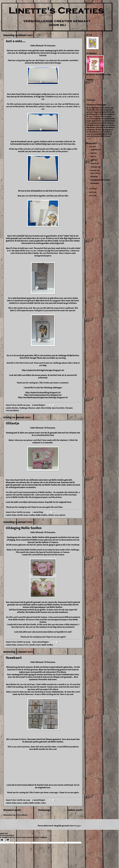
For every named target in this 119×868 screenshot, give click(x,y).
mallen (32, 515)
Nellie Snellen (42, 515)
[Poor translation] (7, 840)
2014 (91, 196)
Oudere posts (75, 810)
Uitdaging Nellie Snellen (24, 528)
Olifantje (12, 424)
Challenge (23, 408)
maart (93, 164)
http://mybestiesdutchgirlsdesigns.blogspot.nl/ (43, 370)
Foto (26, 645)
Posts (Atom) (22, 815)
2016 (91, 189)
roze (57, 515)
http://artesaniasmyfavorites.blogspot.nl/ (43, 395)
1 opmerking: (38, 512)
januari (94, 171)
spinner (62, 515)
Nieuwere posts (12, 810)
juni (92, 153)
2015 (91, 192)
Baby (14, 515)
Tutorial (9, 411)
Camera (20, 645)
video (44, 803)
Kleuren (31, 408)
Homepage (44, 810)
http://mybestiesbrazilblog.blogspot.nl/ (43, 393)
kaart (26, 515)
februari (94, 167)
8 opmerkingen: (39, 405)
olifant (51, 515)
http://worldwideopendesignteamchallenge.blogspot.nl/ (43, 398)
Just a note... (16, 41)
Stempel (69, 408)
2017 (91, 147)
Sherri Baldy (46, 408)
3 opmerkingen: (39, 800)
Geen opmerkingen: (41, 642)
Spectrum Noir (58, 408)
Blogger (78, 826)
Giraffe (20, 515)
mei (92, 157)
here (56, 253)
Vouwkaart (14, 658)
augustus (95, 150)
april (93, 160)
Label (38, 408)
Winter (16, 411)
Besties (15, 408)
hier (72, 241)
